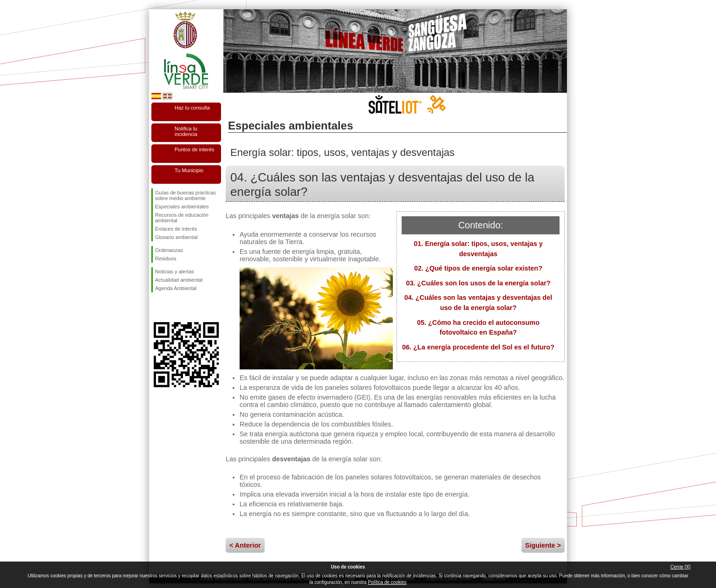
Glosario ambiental (176, 237)
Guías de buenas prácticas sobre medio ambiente (186, 195)
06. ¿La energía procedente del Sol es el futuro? (478, 347)
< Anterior (245, 545)
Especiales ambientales (182, 207)
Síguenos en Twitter (172, 307)
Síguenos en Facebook (157, 307)
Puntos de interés (195, 149)
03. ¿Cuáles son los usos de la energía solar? (478, 283)
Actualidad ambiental (179, 280)
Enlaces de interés (176, 229)
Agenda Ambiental (176, 288)
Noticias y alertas (175, 271)
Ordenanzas (169, 250)
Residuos (166, 258)
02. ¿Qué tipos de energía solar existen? (478, 268)
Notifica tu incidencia (186, 131)
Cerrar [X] (680, 567)
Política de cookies (387, 582)
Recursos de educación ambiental (182, 218)
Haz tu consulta (192, 108)
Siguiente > (543, 545)
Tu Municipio (189, 170)
